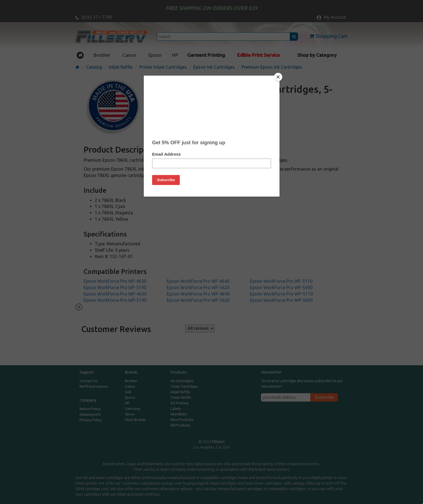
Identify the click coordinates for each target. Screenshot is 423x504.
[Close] (278, 77)
